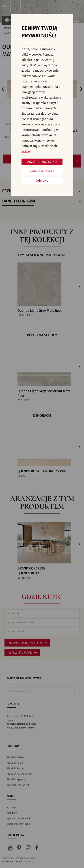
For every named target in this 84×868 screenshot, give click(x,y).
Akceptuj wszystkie (42, 162)
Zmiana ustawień (42, 171)
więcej (26, 151)
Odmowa (42, 181)
